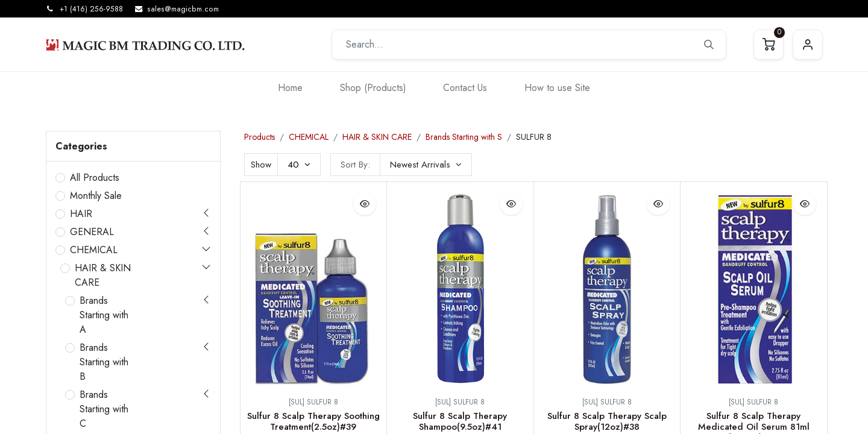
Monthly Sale (96, 196)
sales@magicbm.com (183, 9)
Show (261, 165)
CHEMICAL (94, 250)
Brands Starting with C (104, 409)
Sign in (808, 45)
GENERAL (92, 232)
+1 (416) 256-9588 (91, 9)
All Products (95, 178)
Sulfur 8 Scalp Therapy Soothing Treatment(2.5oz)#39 (313, 421)
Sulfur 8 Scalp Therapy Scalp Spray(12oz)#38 (607, 421)
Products (259, 137)
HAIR (81, 214)
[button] (426, 165)
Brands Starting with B (104, 362)
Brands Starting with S (464, 137)
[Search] (709, 45)
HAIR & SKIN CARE (103, 275)
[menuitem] (290, 88)
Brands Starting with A (104, 315)
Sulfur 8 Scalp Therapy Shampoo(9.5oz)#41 (460, 421)
